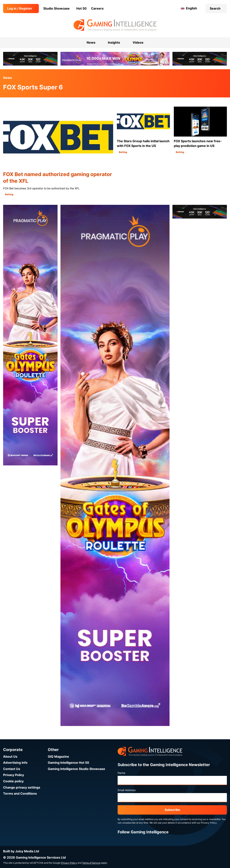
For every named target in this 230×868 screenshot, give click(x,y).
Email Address (127, 790)
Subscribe (172, 810)
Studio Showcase (56, 9)
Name (121, 773)
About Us (10, 757)
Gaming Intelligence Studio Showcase (76, 769)
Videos (138, 43)
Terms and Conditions (20, 794)
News (8, 78)
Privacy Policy (14, 775)
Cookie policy (13, 781)
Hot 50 (81, 9)
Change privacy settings (22, 787)
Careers (97, 9)
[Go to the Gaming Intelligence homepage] (115, 25)
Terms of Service (91, 863)
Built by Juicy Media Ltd (21, 851)
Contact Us (12, 769)
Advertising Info (15, 763)
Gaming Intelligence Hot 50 (68, 763)
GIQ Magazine (58, 757)
